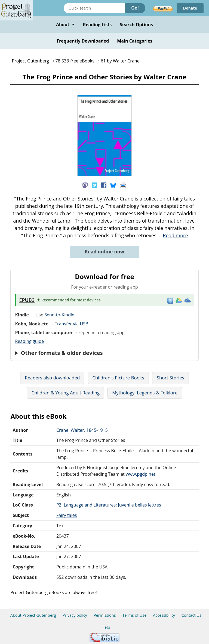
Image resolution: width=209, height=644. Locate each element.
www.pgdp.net (141, 474)
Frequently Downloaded (83, 41)
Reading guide (29, 341)
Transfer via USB (71, 324)
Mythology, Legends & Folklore (145, 393)
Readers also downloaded (52, 378)
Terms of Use (134, 615)
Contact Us (191, 615)
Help (106, 627)
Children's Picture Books (118, 378)
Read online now (104, 252)
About (65, 25)
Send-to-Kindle (59, 315)
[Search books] (94, 8)
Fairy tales (67, 515)
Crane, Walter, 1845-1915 (82, 430)
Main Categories (135, 41)
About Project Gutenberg (33, 615)
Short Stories (170, 378)
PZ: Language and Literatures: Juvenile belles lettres (109, 505)
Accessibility (164, 615)
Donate (190, 8)
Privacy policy (75, 615)
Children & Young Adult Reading (66, 393)
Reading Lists (97, 25)
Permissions (105, 615)
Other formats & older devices (62, 353)
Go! (135, 8)
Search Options (136, 25)
